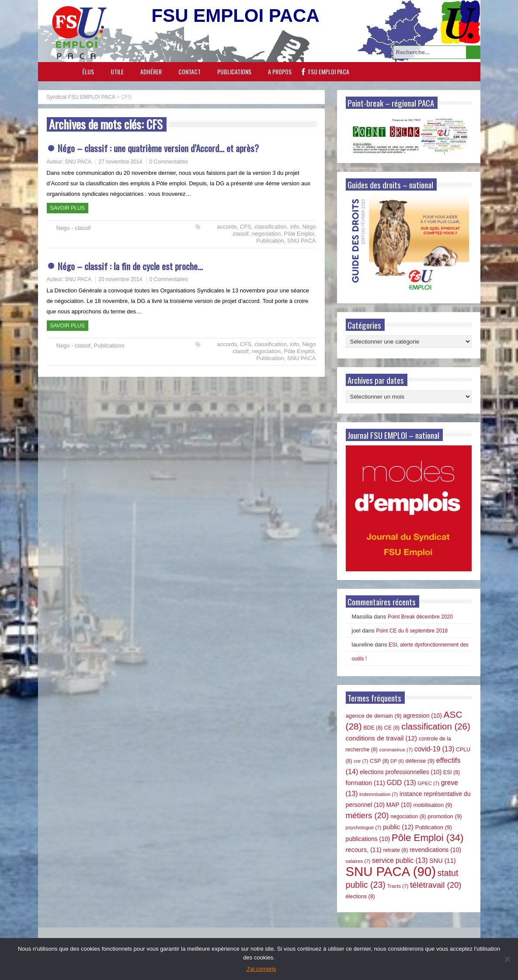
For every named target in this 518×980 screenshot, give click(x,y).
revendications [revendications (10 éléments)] (435, 850)
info (294, 227)
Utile (117, 71)
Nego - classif (74, 228)
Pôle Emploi (299, 234)
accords (227, 227)
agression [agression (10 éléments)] (422, 716)
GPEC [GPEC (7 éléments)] (428, 783)
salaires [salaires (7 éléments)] (358, 861)
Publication (270, 241)
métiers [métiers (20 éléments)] (367, 815)
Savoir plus (68, 208)
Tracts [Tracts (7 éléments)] (398, 886)
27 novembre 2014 (120, 162)
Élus (88, 71)
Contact (189, 71)
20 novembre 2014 (120, 279)
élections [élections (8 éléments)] (360, 897)
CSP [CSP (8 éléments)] (379, 761)
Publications (234, 71)
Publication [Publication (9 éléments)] (434, 827)
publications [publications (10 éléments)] (368, 839)
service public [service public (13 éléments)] (400, 860)
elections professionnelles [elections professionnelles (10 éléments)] (401, 772)
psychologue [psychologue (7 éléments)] (364, 827)
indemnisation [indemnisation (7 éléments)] (379, 794)
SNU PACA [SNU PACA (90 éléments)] (391, 871)
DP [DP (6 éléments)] (397, 761)
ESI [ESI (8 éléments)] (452, 772)
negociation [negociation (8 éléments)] (408, 817)
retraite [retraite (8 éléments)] (395, 850)
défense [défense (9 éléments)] (420, 761)
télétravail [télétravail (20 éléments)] (436, 885)
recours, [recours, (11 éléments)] (364, 850)
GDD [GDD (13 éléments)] (402, 783)
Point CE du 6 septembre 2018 (412, 631)
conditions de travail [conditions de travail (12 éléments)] (382, 738)
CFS (246, 227)
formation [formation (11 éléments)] (365, 783)
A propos (280, 71)
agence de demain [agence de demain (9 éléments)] (374, 716)
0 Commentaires (169, 162)
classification (271, 227)
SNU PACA (78, 162)
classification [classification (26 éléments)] (436, 726)
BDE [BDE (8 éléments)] (373, 728)
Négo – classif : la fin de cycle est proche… (130, 266)
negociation (266, 234)
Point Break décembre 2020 (420, 617)
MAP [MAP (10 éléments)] (399, 805)
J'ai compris (261, 969)
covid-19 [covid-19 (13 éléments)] (435, 749)
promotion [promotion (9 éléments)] (445, 816)
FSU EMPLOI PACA (329, 71)
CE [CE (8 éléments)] (392, 728)
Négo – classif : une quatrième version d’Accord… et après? (158, 148)
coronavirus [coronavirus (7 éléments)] (396, 750)
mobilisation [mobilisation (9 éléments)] (433, 805)
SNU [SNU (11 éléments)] (443, 861)
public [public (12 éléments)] (398, 827)
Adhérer (151, 71)
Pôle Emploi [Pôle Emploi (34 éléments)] (428, 838)
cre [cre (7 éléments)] (361, 761)
